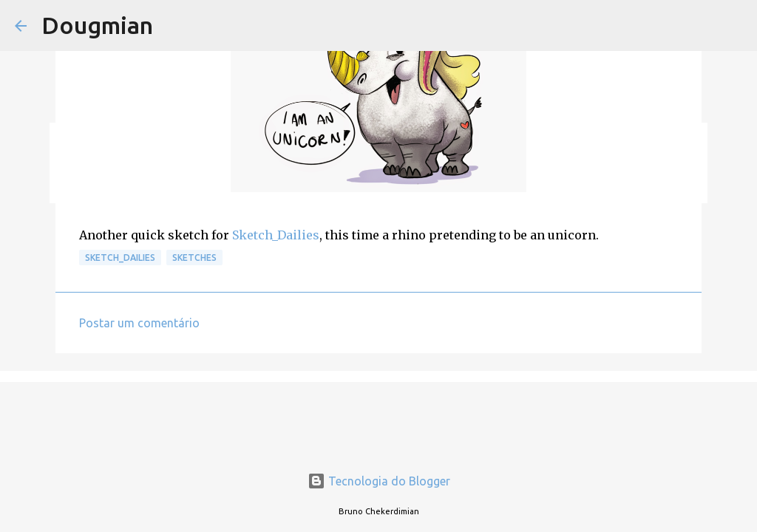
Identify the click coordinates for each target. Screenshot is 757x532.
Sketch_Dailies (276, 235)
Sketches (194, 258)
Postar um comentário (139, 323)
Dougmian (97, 25)
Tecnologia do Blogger (379, 481)
